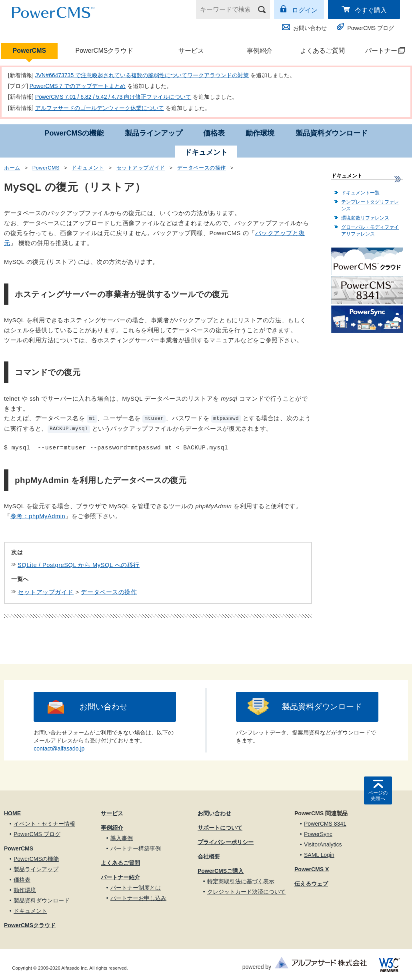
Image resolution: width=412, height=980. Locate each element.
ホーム (12, 168)
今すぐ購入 (371, 10)
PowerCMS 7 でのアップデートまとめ (78, 86)
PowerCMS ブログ (371, 28)
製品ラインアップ (154, 133)
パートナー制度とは (136, 888)
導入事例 (122, 838)
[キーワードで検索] (228, 10)
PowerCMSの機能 (74, 133)
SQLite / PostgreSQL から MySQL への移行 (79, 565)
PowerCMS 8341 (325, 824)
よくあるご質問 (322, 51)
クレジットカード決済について (246, 892)
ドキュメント (88, 168)
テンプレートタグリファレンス (370, 205)
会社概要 (209, 856)
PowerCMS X (312, 869)
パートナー (381, 51)
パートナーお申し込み (138, 898)
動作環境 (260, 133)
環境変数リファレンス (365, 218)
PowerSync (318, 834)
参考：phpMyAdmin (38, 516)
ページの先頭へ (378, 796)
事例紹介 (260, 51)
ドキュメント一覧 (360, 193)
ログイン (305, 10)
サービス (191, 51)
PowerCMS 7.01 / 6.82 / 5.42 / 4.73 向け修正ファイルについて (113, 97)
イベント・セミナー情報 (44, 824)
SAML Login (319, 855)
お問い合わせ (310, 28)
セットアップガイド (141, 168)
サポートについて (220, 828)
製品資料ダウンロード (332, 133)
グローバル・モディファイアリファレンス (370, 231)
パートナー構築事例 (136, 848)
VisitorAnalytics (323, 844)
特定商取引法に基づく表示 (241, 881)
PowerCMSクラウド (104, 51)
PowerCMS (30, 51)
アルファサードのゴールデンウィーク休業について (100, 108)
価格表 (214, 133)
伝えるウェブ (311, 884)
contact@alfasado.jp (59, 748)
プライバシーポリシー (226, 842)
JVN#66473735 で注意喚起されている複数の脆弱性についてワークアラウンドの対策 (142, 75)
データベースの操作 (202, 168)
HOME (12, 813)
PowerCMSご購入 (221, 871)
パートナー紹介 (120, 877)
